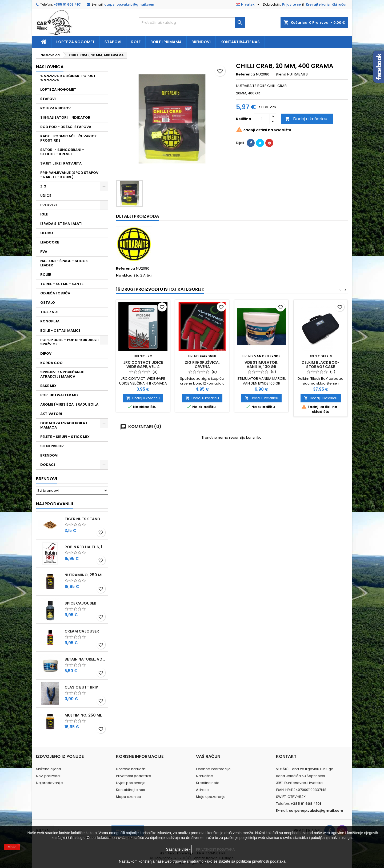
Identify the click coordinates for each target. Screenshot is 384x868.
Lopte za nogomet (75, 42)
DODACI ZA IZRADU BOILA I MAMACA (64, 425)
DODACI (48, 465)
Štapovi (113, 42)
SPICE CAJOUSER (80, 603)
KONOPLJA (50, 321)
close (12, 847)
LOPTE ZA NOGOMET (58, 89)
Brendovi (201, 42)
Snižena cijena (49, 769)
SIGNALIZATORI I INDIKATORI (66, 117)
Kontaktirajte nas (240, 42)
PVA (44, 252)
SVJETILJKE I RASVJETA (61, 163)
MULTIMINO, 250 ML (83, 715)
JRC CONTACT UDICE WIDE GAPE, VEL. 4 (143, 365)
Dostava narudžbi (131, 769)
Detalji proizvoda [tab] (137, 216)
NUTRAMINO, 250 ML (84, 575)
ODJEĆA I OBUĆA (55, 293)
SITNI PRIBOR (52, 446)
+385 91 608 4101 (68, 4)
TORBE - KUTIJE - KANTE (62, 284)
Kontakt (286, 756)
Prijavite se (291, 4)
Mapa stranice (129, 797)
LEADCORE (50, 242)
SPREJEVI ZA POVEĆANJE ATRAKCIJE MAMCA (62, 374)
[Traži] (192, 23)
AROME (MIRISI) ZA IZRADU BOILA (69, 404)
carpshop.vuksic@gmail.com (129, 4)
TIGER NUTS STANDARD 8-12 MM (85, 519)
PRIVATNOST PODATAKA (215, 850)
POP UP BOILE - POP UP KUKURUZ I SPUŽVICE (69, 342)
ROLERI (46, 275)
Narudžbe (205, 776)
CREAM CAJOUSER (82, 631)
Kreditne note (208, 783)
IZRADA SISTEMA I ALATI (61, 224)
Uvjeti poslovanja (131, 783)
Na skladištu (128, 275)
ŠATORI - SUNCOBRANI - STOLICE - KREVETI (62, 152)
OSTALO (48, 303)
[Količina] (262, 119)
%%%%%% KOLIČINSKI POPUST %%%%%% (68, 78)
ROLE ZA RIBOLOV (55, 108)
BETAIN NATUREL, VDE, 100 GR (85, 659)
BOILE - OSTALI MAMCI (60, 331)
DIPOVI (46, 353)
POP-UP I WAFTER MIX (59, 395)
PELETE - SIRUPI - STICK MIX (65, 437)
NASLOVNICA (50, 67)
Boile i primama (166, 42)
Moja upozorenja (211, 797)
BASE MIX (48, 386)
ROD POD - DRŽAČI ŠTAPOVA (66, 127)
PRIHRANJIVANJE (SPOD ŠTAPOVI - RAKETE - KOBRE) (70, 175)
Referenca (246, 74)
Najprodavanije (49, 783)
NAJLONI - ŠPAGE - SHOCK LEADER (64, 263)
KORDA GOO (51, 363)
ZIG (43, 186)
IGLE (44, 214)
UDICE (46, 196)
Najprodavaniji (55, 504)
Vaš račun (208, 756)
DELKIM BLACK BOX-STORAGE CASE (321, 365)
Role (136, 42)
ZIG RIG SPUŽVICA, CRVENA (202, 365)
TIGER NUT (50, 312)
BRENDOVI (49, 455)
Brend (281, 74)
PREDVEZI (49, 205)
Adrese (202, 790)
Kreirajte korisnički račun (327, 4)
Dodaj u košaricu (306, 119)
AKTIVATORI (51, 414)
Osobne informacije (213, 769)
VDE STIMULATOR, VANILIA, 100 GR (261, 365)
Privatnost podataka (134, 776)
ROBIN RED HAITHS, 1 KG (85, 547)
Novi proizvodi (48, 776)
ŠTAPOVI (48, 99)
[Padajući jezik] (248, 5)
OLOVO (47, 233)
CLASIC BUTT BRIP (81, 687)
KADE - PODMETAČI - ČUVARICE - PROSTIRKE (70, 138)
